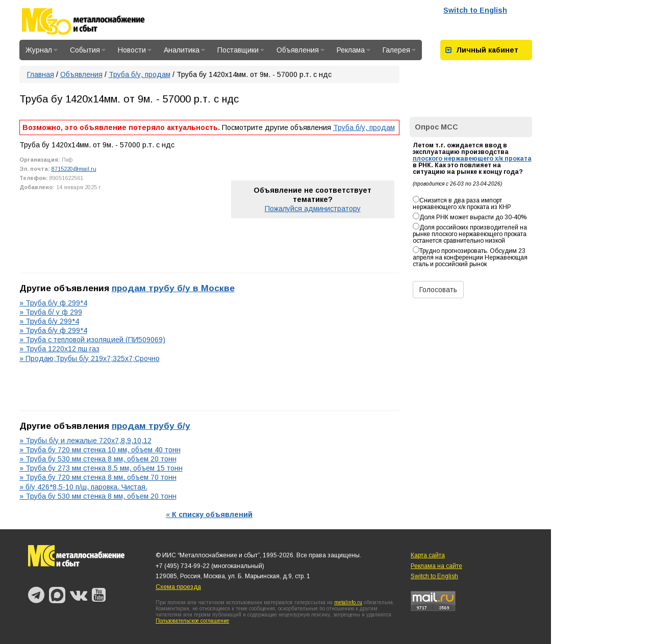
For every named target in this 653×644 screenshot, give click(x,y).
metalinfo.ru (348, 602)
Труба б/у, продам (140, 74)
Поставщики (241, 50)
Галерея (399, 50)
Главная (41, 74)
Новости (135, 50)
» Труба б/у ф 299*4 (53, 303)
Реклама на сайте (436, 566)
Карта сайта (428, 555)
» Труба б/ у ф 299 (51, 312)
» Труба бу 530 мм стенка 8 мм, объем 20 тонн (98, 459)
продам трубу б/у (151, 426)
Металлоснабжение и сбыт (97, 21)
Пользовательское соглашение (192, 621)
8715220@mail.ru (74, 169)
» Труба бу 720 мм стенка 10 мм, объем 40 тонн (100, 450)
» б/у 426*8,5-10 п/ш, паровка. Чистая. (83, 487)
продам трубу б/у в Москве (173, 288)
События (88, 50)
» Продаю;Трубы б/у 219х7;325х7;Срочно (90, 358)
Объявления (300, 50)
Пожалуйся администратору (313, 209)
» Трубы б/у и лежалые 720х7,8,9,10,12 (85, 441)
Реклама (354, 50)
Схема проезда (178, 587)
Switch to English (475, 10)
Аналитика (184, 50)
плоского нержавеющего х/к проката (472, 159)
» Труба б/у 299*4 (49, 321)
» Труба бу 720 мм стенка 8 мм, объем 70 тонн (98, 477)
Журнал (42, 50)
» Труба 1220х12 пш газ (59, 349)
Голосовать (438, 290)
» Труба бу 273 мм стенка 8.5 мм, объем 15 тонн (101, 468)
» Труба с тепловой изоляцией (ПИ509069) (92, 340)
